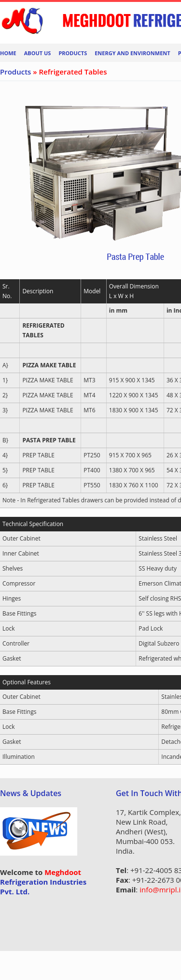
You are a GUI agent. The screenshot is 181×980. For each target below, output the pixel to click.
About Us (38, 53)
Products (73, 53)
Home (8, 53)
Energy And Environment (132, 53)
